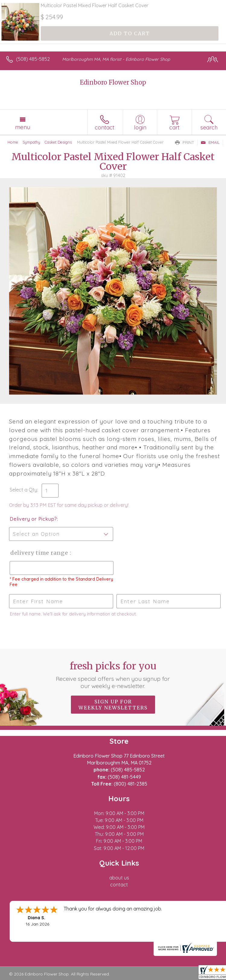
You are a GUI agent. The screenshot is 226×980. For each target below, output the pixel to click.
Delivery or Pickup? (33, 519)
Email (210, 142)
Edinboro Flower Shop (113, 82)
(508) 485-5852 (33, 59)
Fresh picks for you (113, 675)
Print (185, 142)
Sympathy (31, 142)
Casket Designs (58, 142)
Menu (23, 127)
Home (13, 142)
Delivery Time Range (39, 553)
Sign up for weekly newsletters (113, 705)
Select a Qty (23, 490)
